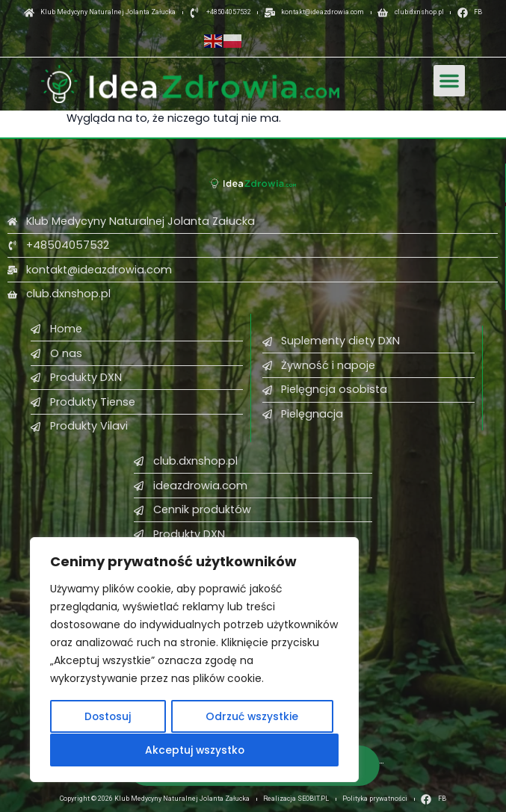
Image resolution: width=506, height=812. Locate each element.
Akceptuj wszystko (195, 750)
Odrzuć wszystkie (252, 717)
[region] (194, 660)
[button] (449, 81)
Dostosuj (108, 717)
